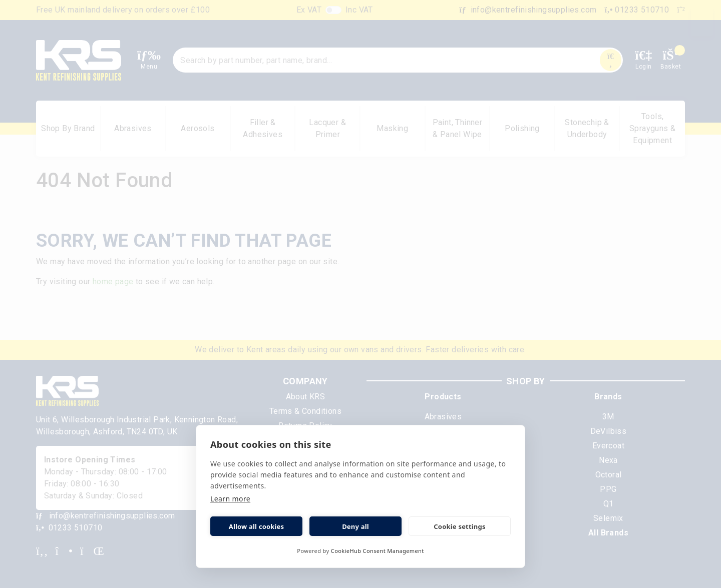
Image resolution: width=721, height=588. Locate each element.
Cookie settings (459, 526)
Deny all (355, 526)
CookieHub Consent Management (378, 551)
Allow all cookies (257, 526)
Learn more (230, 499)
